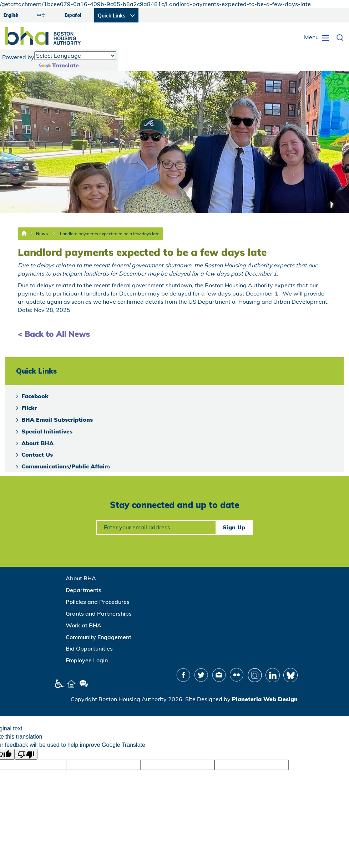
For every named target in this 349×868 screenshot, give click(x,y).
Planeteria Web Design (265, 699)
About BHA (37, 443)
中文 (41, 15)
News (42, 234)
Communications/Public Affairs (66, 466)
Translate (59, 65)
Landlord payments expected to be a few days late (110, 234)
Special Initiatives (47, 431)
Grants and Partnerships (99, 613)
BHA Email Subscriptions (57, 420)
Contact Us (37, 454)
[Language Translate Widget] (75, 56)
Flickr (29, 408)
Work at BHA (84, 625)
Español (73, 15)
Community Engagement (98, 637)
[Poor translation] (26, 754)
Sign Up (234, 527)
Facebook (35, 396)
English (11, 15)
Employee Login (87, 660)
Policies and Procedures (98, 602)
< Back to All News (54, 334)
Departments (84, 590)
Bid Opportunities (89, 648)
